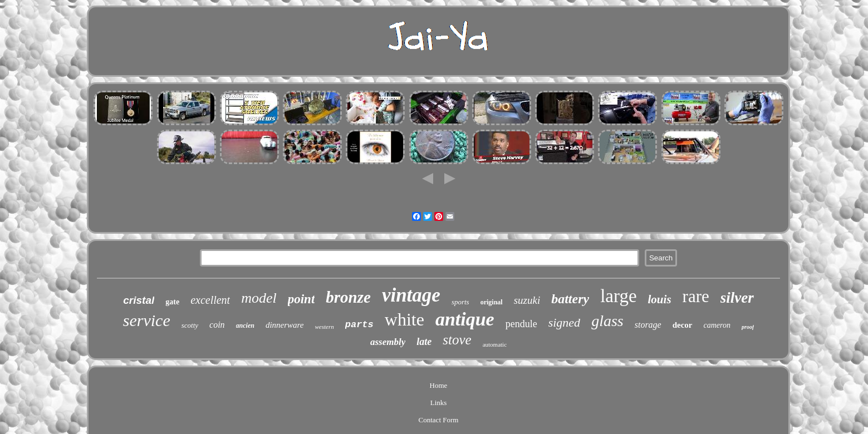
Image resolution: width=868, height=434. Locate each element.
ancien (245, 325)
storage (648, 325)
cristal (139, 300)
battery (570, 299)
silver (737, 298)
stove (457, 340)
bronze (348, 297)
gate (172, 302)
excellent (210, 300)
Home (439, 385)
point (301, 299)
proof (748, 327)
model (259, 298)
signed (564, 322)
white (404, 319)
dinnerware (285, 325)
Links (439, 403)
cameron (717, 325)
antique (465, 319)
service (147, 320)
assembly (388, 342)
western (325, 327)
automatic (495, 344)
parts (359, 325)
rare (696, 296)
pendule (521, 324)
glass (607, 321)
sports (460, 302)
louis (660, 299)
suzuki (527, 300)
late (424, 342)
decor (683, 325)
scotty (190, 325)
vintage (411, 295)
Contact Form (439, 420)
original (492, 302)
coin (217, 325)
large (618, 296)
